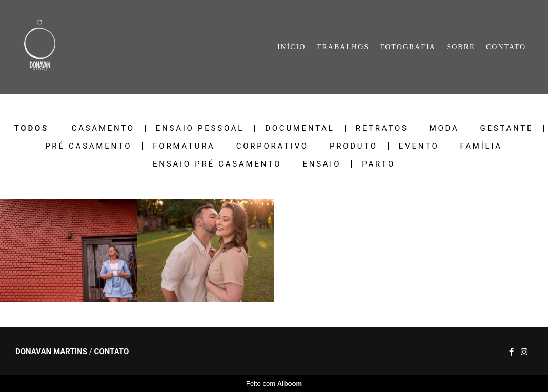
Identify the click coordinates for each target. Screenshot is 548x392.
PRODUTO (354, 146)
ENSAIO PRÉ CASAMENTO (217, 164)
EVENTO (419, 146)
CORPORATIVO (272, 146)
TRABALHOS (343, 47)
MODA (444, 128)
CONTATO (506, 47)
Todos (32, 128)
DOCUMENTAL (300, 128)
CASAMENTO (103, 128)
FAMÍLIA (481, 146)
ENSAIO (322, 164)
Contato (112, 352)
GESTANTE (507, 128)
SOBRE (461, 47)
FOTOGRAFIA (408, 47)
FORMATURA (184, 146)
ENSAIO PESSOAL (200, 128)
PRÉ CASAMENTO (88, 146)
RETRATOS (382, 128)
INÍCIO (292, 47)
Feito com (274, 384)
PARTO (379, 164)
